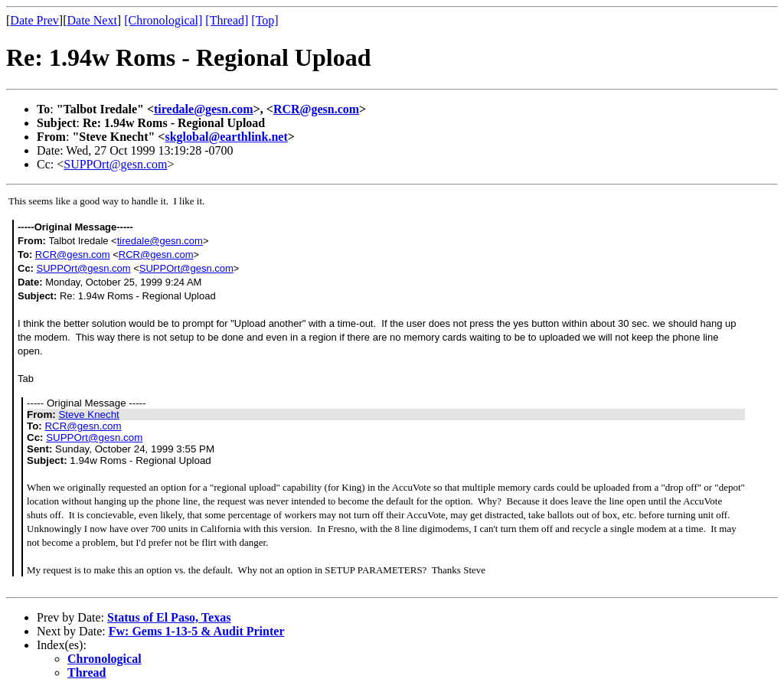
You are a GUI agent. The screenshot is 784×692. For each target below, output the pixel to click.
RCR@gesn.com (316, 109)
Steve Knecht (88, 415)
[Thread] (227, 20)
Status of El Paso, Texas (169, 617)
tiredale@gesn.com (204, 109)
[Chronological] (163, 20)
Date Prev (34, 20)
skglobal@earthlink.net (226, 137)
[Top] (265, 20)
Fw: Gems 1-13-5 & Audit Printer (197, 631)
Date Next (92, 20)
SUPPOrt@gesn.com (115, 164)
